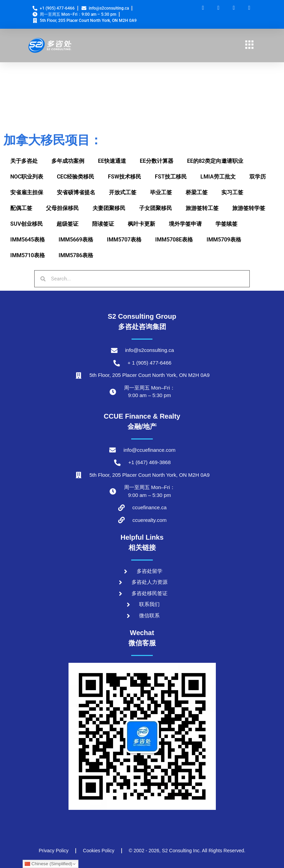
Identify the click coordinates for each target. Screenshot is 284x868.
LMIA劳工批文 (218, 177)
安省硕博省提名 (76, 192)
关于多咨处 (24, 161)
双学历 (258, 177)
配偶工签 (21, 208)
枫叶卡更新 (141, 224)
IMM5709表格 (224, 240)
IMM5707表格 (124, 240)
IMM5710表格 (28, 255)
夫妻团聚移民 (109, 208)
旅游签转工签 (202, 208)
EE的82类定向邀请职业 (215, 161)
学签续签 (226, 224)
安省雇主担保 (27, 192)
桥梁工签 (197, 192)
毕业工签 (161, 192)
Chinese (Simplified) (48, 864)
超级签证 (67, 224)
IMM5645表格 (28, 240)
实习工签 (232, 192)
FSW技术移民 (125, 177)
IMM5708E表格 (174, 240)
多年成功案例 (68, 161)
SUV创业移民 (27, 224)
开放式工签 (123, 192)
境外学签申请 (185, 224)
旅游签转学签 (249, 208)
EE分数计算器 (157, 161)
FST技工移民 (171, 177)
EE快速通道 (112, 161)
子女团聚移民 (156, 208)
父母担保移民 (62, 208)
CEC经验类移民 (76, 177)
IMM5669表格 (76, 240)
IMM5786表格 (76, 255)
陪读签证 (103, 224)
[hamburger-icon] (249, 45)
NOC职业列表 (27, 177)
